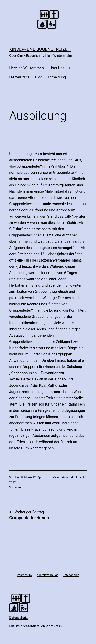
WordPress (54, 626)
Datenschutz (18, 618)
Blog (39, 77)
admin (19, 487)
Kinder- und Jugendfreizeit (40, 49)
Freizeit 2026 (20, 77)
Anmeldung (57, 77)
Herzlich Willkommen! (27, 68)
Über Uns (57, 68)
